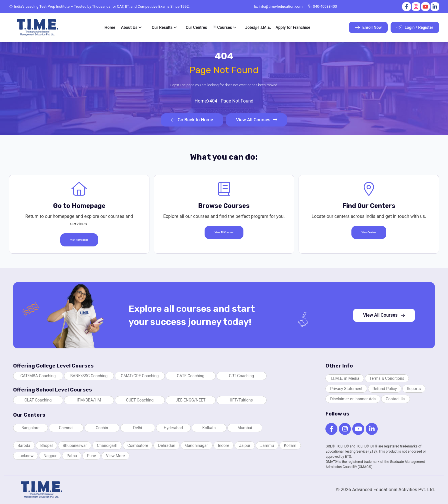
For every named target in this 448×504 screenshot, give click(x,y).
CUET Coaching (140, 400)
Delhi (138, 428)
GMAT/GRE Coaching (140, 376)
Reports (414, 389)
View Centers (369, 232)
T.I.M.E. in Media (345, 378)
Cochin (102, 428)
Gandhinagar (196, 445)
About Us (129, 27)
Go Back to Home (192, 120)
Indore (224, 445)
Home (110, 27)
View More (115, 456)
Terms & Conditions (387, 378)
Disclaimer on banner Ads (353, 399)
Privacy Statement (346, 389)
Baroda (24, 445)
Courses (222, 27)
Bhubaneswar (75, 445)
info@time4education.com (279, 6)
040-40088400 (323, 6)
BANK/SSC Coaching (89, 376)
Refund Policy (385, 389)
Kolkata (209, 428)
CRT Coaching (241, 376)
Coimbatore (138, 445)
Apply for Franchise (293, 27)
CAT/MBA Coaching (38, 376)
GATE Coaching (191, 376)
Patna (72, 456)
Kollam (290, 445)
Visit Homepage (79, 240)
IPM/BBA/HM (89, 400)
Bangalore (30, 428)
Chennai (66, 428)
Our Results (162, 27)
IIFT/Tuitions (241, 400)
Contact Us (396, 399)
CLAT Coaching (38, 400)
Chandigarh (107, 445)
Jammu (267, 445)
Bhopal (46, 445)
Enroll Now (368, 28)
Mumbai (245, 428)
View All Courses (257, 120)
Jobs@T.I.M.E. (258, 27)
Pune (91, 456)
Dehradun (167, 445)
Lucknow (26, 456)
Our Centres (196, 27)
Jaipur (245, 445)
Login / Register (415, 28)
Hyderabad (173, 428)
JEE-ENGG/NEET (191, 400)
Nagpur (50, 456)
